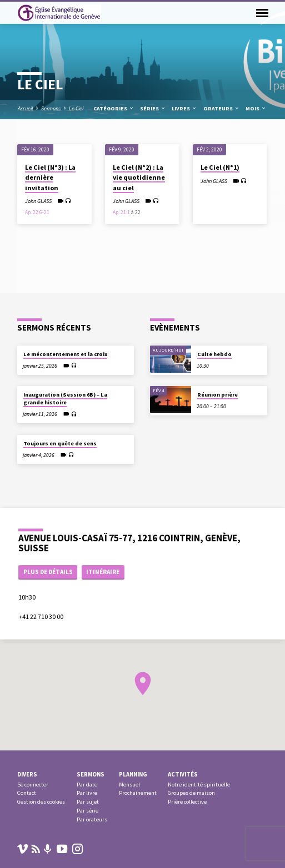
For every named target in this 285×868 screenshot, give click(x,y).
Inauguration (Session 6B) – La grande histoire (65, 399)
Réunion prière (217, 395)
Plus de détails (48, 572)
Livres (184, 108)
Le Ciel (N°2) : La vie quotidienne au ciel (139, 177)
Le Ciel (76, 108)
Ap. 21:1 (121, 212)
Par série (87, 811)
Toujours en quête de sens (60, 443)
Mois (256, 108)
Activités (183, 774)
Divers (27, 774)
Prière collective (187, 802)
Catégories (114, 108)
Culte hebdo (214, 354)
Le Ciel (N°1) (220, 167)
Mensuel (129, 785)
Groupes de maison (191, 793)
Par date (87, 785)
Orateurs (222, 108)
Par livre (87, 793)
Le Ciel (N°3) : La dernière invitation (50, 177)
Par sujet (88, 802)
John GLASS (38, 201)
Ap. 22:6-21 (37, 212)
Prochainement (138, 793)
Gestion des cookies (41, 802)
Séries (153, 108)
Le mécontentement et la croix (65, 354)
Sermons (51, 108)
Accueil (25, 108)
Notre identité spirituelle (199, 785)
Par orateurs (92, 819)
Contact (27, 793)
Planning (133, 774)
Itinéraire (103, 572)
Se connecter (33, 785)
